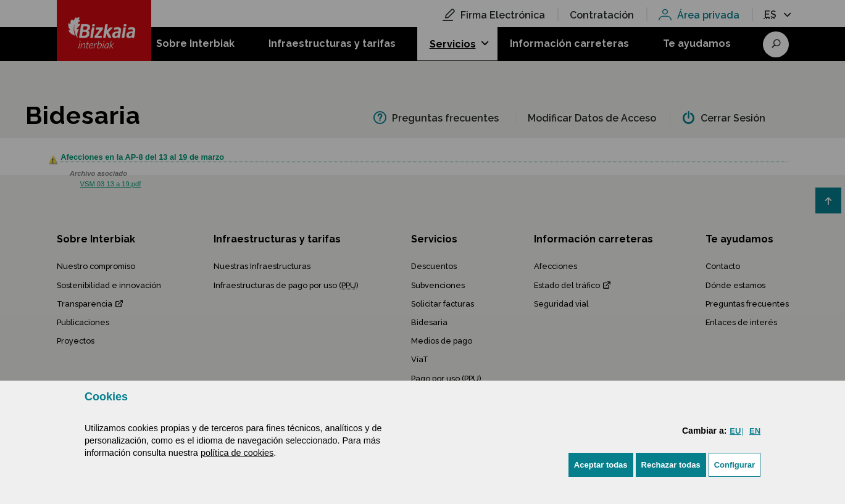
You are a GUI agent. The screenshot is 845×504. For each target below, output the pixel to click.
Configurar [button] (735, 465)
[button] (601, 465)
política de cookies (237, 453)
